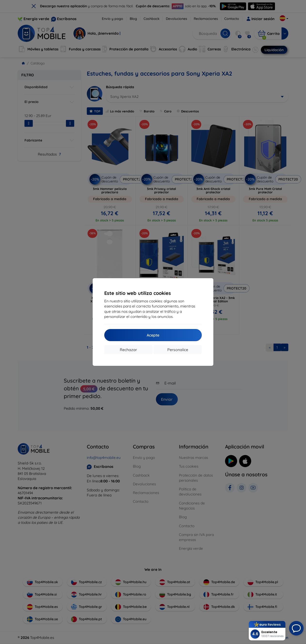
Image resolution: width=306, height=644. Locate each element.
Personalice (178, 350)
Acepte (153, 335)
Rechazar (128, 350)
